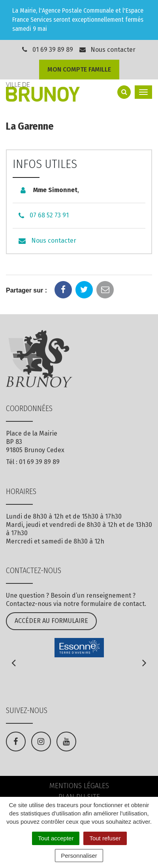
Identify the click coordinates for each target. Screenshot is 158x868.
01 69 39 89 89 (53, 50)
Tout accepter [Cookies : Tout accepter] (56, 838)
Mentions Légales (79, 786)
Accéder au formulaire (51, 621)
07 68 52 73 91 (49, 215)
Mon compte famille (79, 69)
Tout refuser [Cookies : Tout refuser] (105, 838)
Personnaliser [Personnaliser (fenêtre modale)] (79, 856)
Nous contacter (107, 50)
